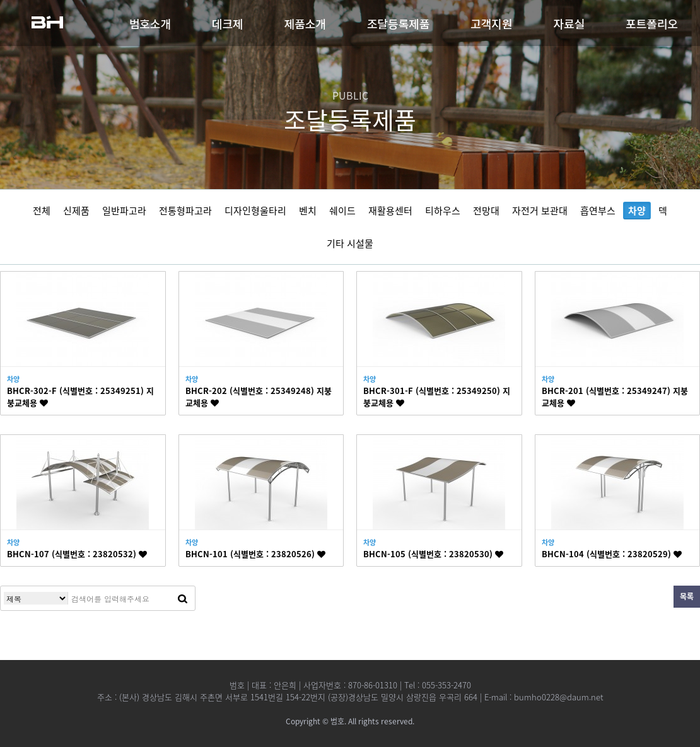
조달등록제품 (398, 23)
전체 (42, 211)
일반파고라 (124, 211)
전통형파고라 (185, 211)
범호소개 (150, 23)
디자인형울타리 (255, 211)
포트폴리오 (652, 23)
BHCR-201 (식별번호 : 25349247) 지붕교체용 (615, 397)
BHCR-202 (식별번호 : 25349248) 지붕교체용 (259, 397)
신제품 (76, 211)
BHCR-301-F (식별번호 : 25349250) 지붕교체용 (437, 397)
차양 (637, 211)
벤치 (308, 211)
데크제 (228, 23)
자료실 (569, 23)
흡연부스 (598, 211)
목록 (687, 596)
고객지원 (491, 23)
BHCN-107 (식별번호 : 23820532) (77, 554)
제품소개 (305, 23)
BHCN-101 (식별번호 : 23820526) (255, 554)
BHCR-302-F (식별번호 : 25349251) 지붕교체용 (80, 397)
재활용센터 (390, 211)
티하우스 (443, 211)
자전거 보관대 (540, 211)
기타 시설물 (350, 243)
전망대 (486, 211)
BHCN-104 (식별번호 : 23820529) (612, 554)
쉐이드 (342, 211)
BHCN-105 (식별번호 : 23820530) (433, 554)
